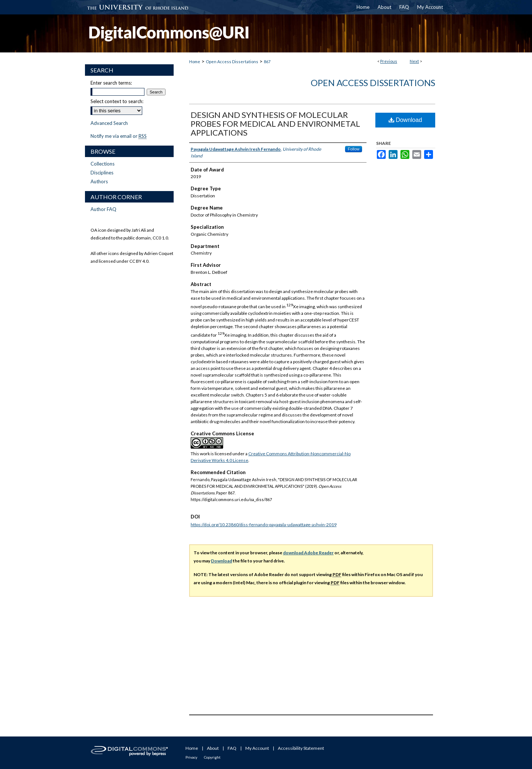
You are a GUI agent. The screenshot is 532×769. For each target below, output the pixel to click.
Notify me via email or (119, 136)
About (213, 748)
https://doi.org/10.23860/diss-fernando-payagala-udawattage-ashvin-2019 (264, 525)
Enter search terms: (111, 83)
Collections (103, 164)
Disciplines (102, 173)
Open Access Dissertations (232, 62)
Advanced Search (109, 123)
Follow (354, 149)
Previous (389, 61)
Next (414, 61)
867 (267, 62)
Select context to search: (117, 101)
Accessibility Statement (301, 748)
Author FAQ (103, 209)
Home (195, 62)
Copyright (212, 757)
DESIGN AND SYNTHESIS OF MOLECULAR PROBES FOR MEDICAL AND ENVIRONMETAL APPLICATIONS (275, 124)
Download (405, 120)
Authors (99, 181)
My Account (257, 748)
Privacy (191, 757)
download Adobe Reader (308, 553)
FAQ (232, 748)
